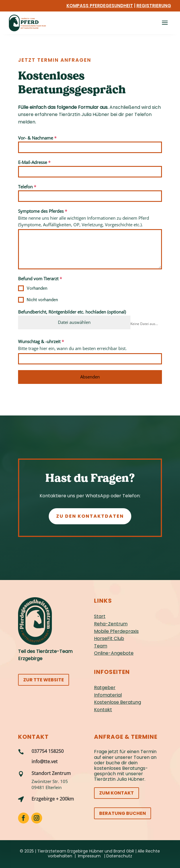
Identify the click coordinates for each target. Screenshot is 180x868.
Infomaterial (108, 695)
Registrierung (154, 6)
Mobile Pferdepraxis (116, 631)
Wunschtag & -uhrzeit (41, 341)
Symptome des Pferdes (43, 211)
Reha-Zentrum (111, 624)
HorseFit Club (109, 638)
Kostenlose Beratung (118, 702)
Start (100, 616)
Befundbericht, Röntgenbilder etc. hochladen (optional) (72, 312)
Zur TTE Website (44, 680)
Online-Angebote (114, 653)
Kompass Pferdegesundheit (100, 6)
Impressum (89, 856)
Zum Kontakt (117, 793)
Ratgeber (105, 688)
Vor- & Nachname (37, 138)
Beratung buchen (123, 813)
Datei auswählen (74, 322)
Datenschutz (119, 856)
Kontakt (103, 710)
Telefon (27, 187)
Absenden (90, 377)
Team (101, 646)
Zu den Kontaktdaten (90, 516)
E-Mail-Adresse (34, 162)
